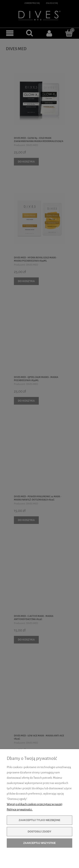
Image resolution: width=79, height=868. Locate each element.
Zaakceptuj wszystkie (39, 843)
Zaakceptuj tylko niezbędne (39, 820)
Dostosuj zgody (40, 832)
